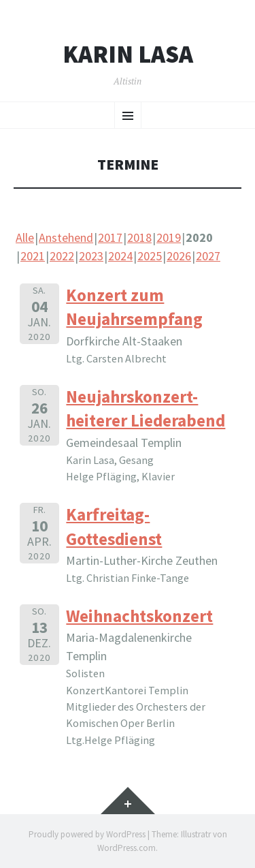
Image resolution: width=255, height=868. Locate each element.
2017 (110, 237)
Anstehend (66, 237)
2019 (169, 237)
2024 (120, 256)
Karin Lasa (128, 55)
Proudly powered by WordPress (87, 834)
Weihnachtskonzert (139, 616)
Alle (25, 237)
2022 (62, 256)
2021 (33, 256)
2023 (91, 256)
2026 (179, 256)
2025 (150, 256)
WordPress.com (126, 848)
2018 (139, 237)
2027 (208, 256)
